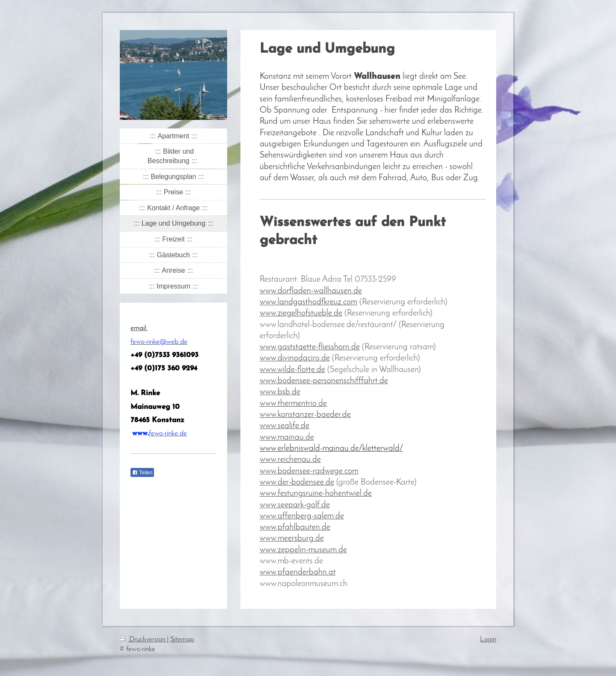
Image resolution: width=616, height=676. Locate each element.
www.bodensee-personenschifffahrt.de (324, 381)
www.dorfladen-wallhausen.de (311, 291)
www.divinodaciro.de (295, 358)
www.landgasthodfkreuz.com (308, 302)
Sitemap (182, 639)
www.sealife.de (284, 426)
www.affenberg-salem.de (302, 516)
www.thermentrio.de (293, 404)
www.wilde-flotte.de (292, 370)
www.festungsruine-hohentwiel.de (316, 494)
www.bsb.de (280, 392)
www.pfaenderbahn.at (298, 572)
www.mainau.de (287, 438)
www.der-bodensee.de (297, 482)
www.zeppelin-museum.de (303, 550)
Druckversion (143, 639)
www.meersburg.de (292, 539)
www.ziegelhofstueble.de (301, 313)
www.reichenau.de (290, 460)
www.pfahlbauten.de (295, 527)
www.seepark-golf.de (295, 505)
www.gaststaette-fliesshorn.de (310, 347)
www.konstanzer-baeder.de (305, 415)
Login (488, 639)
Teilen (142, 473)
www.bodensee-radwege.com (309, 471)
